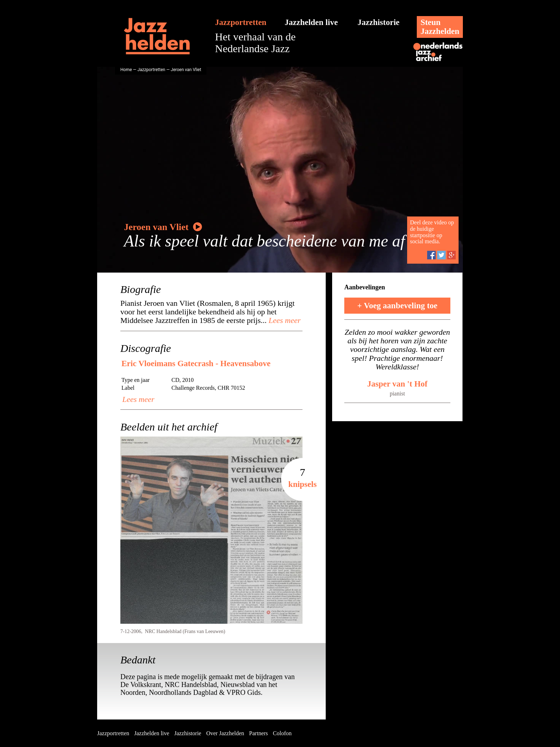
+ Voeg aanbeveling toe (397, 306)
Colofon (282, 733)
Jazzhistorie (379, 22)
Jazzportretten (241, 22)
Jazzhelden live (311, 22)
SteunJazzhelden (440, 27)
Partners (259, 733)
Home (126, 70)
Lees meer (284, 320)
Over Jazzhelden (225, 733)
